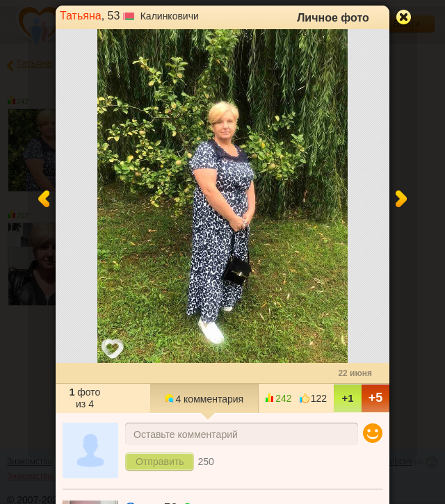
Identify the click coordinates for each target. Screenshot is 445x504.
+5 (376, 398)
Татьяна (81, 16)
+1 (347, 398)
